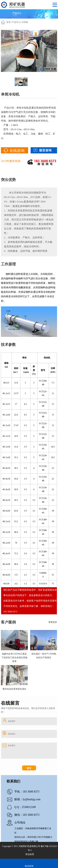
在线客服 (48, 866)
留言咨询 (45, 150)
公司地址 (20, 823)
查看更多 (53, 622)
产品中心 (16, 22)
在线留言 (10, 866)
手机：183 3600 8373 (27, 792)
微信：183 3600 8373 (27, 815)
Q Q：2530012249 (25, 807)
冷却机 (25, 22)
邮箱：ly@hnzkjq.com (27, 799)
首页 (9, 22)
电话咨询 (29, 866)
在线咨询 (17, 151)
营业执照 (30, 854)
